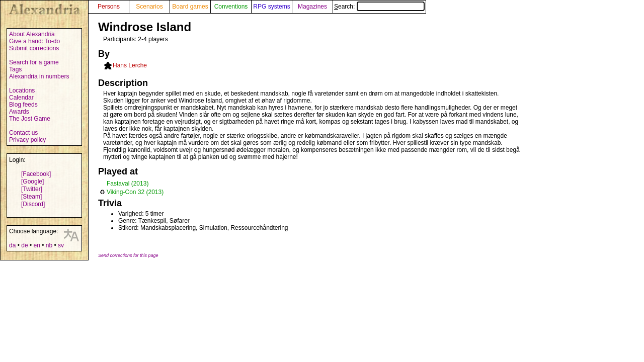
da (12, 245)
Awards (19, 112)
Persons (109, 7)
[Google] (32, 182)
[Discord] (33, 204)
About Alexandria (32, 34)
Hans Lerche (130, 65)
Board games (190, 7)
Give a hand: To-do (34, 41)
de (24, 245)
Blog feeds (23, 105)
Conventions (231, 7)
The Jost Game (30, 119)
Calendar (21, 98)
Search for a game (34, 62)
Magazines (312, 7)
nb (49, 245)
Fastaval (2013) (128, 184)
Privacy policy (27, 140)
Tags (15, 69)
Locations (22, 90)
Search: (379, 7)
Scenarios (149, 7)
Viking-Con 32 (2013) (135, 192)
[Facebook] (36, 174)
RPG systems (271, 7)
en (36, 245)
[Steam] (31, 197)
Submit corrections (34, 48)
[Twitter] (32, 189)
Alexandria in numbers (39, 76)
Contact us (23, 133)
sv (61, 245)
